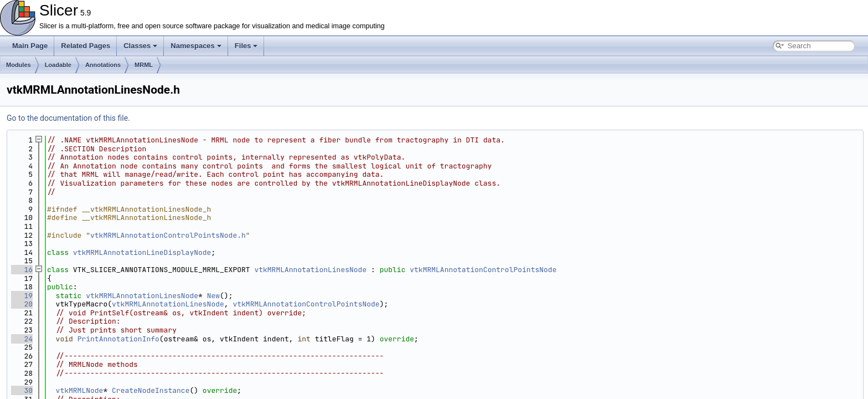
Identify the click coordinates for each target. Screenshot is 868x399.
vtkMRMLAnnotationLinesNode (310, 270)
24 (22, 339)
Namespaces (196, 46)
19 (22, 296)
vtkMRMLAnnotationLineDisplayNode (142, 252)
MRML (144, 65)
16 (22, 270)
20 (22, 304)
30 (22, 390)
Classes (140, 46)
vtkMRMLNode (80, 390)
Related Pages (86, 46)
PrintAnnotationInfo (118, 339)
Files (246, 46)
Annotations (103, 65)
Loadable (58, 65)
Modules (19, 65)
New (213, 296)
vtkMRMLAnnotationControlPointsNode (483, 270)
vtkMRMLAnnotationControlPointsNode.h (168, 235)
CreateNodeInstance (151, 390)
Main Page (30, 46)
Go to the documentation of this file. (68, 118)
